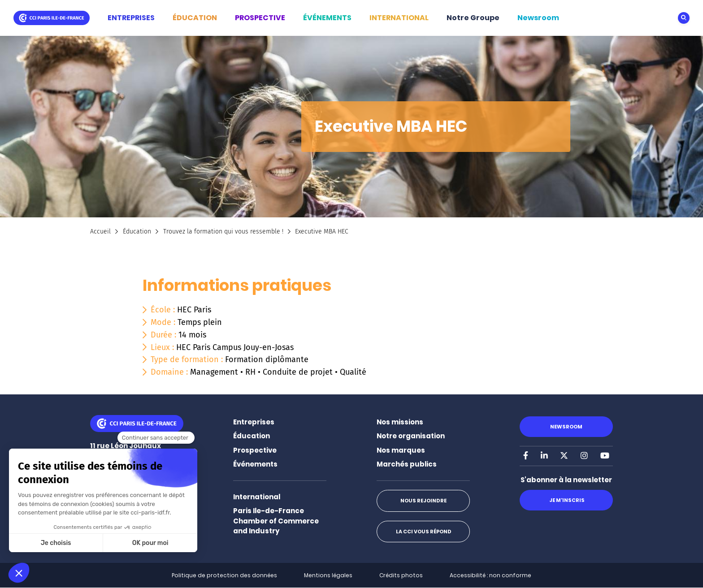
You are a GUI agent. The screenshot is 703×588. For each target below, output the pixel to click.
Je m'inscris (566, 500)
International (257, 497)
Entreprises (254, 422)
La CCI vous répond (423, 532)
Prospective (255, 450)
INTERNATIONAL (399, 18)
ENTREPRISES (131, 18)
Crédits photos (401, 575)
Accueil (100, 231)
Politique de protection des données (224, 575)
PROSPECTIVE (260, 18)
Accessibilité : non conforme (490, 575)
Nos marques (401, 450)
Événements (255, 464)
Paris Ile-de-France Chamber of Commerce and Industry (276, 521)
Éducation (137, 231)
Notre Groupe (473, 18)
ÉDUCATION (195, 18)
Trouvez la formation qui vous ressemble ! (223, 231)
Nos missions (400, 422)
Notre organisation (411, 436)
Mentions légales (328, 575)
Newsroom (538, 18)
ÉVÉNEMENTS (327, 18)
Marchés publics (407, 464)
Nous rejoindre (423, 501)
